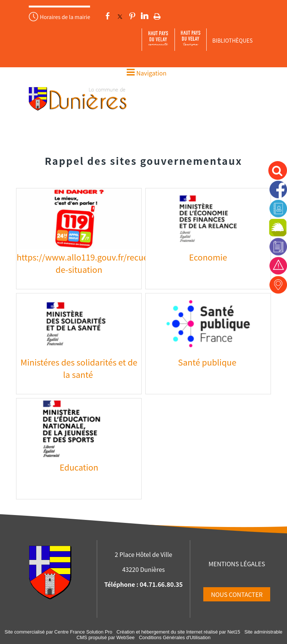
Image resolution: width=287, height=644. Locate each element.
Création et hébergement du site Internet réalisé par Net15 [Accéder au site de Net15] (178, 632)
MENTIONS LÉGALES (237, 564)
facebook (108, 16)
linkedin (145, 16)
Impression (157, 15)
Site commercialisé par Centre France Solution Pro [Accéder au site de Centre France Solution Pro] (58, 632)
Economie (208, 257)
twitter (120, 16)
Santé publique (208, 362)
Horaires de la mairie (65, 17)
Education (79, 467)
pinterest (132, 16)
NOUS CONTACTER (237, 594)
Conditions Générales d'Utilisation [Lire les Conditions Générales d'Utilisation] (175, 637)
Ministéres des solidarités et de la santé (79, 368)
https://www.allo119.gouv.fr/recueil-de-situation (86, 263)
